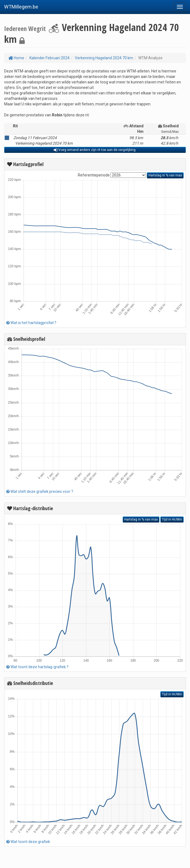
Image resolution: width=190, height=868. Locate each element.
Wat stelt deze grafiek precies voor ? (40, 491)
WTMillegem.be (21, 7)
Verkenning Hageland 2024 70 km (104, 58)
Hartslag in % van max (165, 175)
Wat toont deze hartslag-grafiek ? (37, 667)
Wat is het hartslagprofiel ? (31, 323)
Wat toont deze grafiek (28, 842)
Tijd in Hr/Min (172, 519)
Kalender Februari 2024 (49, 58)
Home (16, 58)
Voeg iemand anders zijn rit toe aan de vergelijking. (95, 150)
